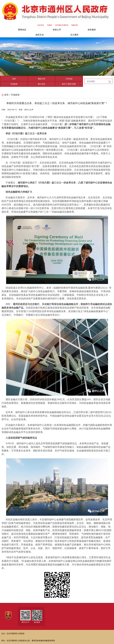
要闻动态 (22, 30)
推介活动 (42, 84)
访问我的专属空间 (62, 25)
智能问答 (75, 25)
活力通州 (74, 35)
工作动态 (69, 79)
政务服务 (92, 30)
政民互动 (40, 35)
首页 (14, 79)
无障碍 (49, 25)
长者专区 (41, 25)
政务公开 (57, 30)
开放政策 (14, 84)
